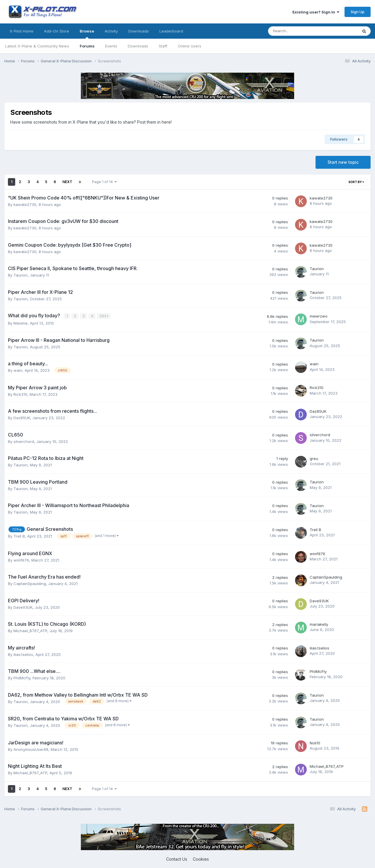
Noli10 (315, 743)
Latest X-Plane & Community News (37, 46)
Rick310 (20, 394)
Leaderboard (171, 31)
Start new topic (343, 162)
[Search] (298, 31)
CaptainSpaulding (30, 583)
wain (18, 370)
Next (67, 182)
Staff (163, 46)
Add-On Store (57, 31)
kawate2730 (25, 204)
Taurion (21, 275)
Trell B (19, 536)
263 (104, 316)
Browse (87, 34)
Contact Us (177, 859)
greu (314, 458)
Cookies (201, 859)
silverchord (24, 441)
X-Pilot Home (22, 31)
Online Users (190, 46)
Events (111, 46)
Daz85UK (22, 417)
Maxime (21, 323)
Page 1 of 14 (104, 182)
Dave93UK (23, 607)
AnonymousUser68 (31, 749)
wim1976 (21, 560)
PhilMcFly (22, 678)
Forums (87, 46)
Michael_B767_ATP (30, 630)
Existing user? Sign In (316, 12)
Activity (111, 31)
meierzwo (319, 316)
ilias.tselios (23, 654)
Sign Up (358, 12)
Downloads (138, 46)
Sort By (356, 182)
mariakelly (319, 624)
